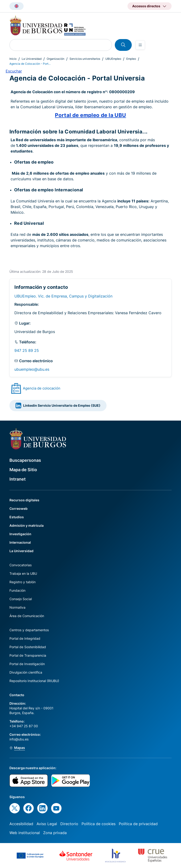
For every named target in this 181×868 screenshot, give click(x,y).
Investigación (20, 534)
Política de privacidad (138, 824)
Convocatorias (21, 565)
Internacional (20, 542)
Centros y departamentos (29, 630)
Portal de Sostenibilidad (28, 647)
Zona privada (55, 833)
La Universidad (32, 59)
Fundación (17, 590)
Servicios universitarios (85, 59)
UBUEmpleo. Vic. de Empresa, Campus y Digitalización (63, 296)
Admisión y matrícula (27, 525)
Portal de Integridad (25, 638)
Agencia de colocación (42, 388)
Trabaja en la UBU (23, 573)
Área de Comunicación (27, 616)
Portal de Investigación (27, 664)
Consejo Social (21, 599)
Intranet (18, 479)
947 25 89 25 (27, 350)
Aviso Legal (47, 824)
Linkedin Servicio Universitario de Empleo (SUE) (58, 406)
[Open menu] (140, 45)
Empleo (131, 59)
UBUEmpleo (113, 59)
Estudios (17, 517)
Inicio (13, 59)
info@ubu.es (19, 739)
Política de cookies (99, 824)
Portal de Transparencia (28, 655)
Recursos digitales (24, 500)
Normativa (17, 607)
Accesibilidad (21, 824)
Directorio (69, 824)
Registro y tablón (23, 582)
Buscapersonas (25, 460)
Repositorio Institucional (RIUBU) (34, 681)
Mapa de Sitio (23, 470)
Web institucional (25, 833)
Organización (56, 59)
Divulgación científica (26, 672)
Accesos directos (146, 6)
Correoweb (19, 508)
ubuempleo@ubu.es (32, 369)
